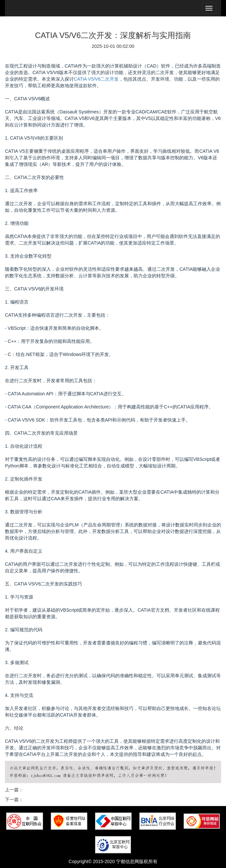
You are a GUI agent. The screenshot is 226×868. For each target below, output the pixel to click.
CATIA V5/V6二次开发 (96, 79)
